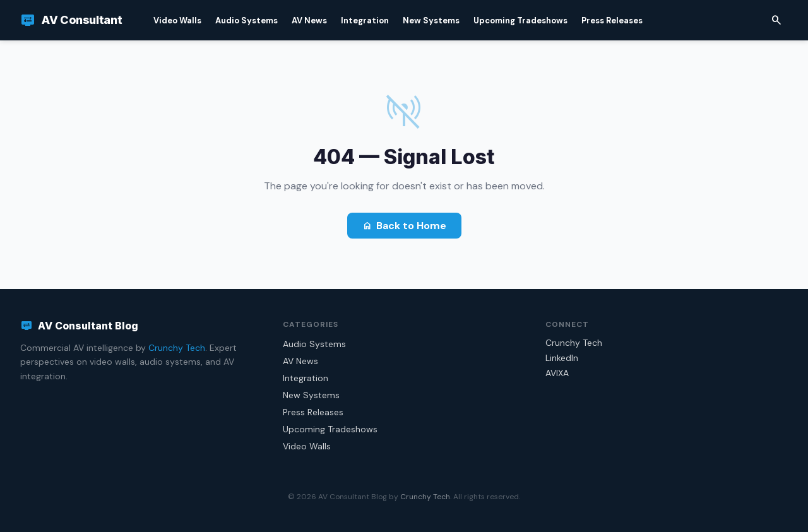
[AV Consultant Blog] (71, 20)
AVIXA (557, 373)
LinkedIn (562, 358)
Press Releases (612, 21)
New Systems (431, 21)
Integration (365, 21)
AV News (309, 21)
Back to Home (404, 226)
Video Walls (177, 21)
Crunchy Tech (177, 348)
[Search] (776, 20)
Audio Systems (247, 21)
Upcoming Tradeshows (520, 21)
